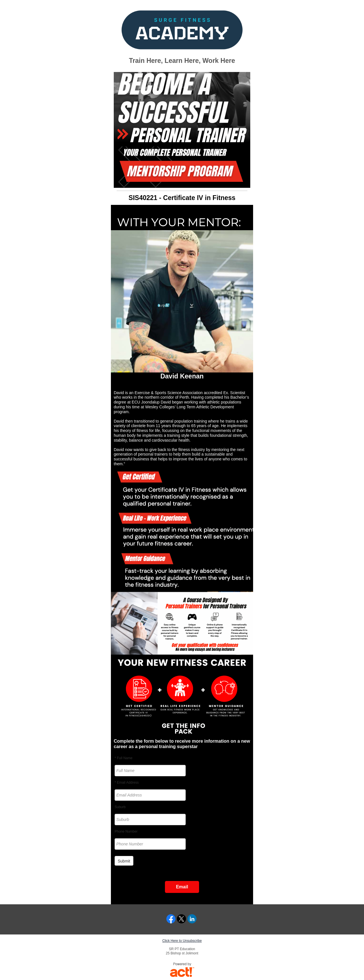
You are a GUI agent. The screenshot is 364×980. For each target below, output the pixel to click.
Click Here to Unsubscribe (182, 941)
